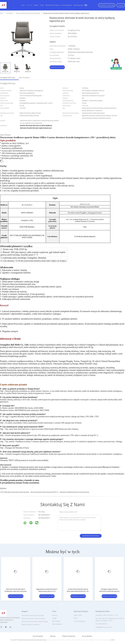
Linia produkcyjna (79, 621)
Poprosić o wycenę (107, 5)
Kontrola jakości (67, 5)
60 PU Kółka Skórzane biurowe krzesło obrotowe (15, 492)
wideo (36, 5)
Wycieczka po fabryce (53, 5)
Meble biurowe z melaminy (30, 624)
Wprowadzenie (57, 624)
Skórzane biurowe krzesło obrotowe (33, 618)
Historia (55, 615)
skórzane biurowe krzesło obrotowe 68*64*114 (44, 492)
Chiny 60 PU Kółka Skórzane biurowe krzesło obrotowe (28, 640)
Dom (23, 5)
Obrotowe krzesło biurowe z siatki (33, 615)
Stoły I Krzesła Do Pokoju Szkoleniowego (35, 621)
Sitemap (53, 636)
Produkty (29, 5)
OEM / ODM (78, 615)
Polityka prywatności (69, 636)
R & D (76, 618)
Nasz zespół (56, 621)
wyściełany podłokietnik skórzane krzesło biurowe (74, 492)
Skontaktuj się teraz (57, 67)
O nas (42, 5)
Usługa (54, 618)
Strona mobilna (87, 636)
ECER (113, 640)
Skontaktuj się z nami (81, 5)
